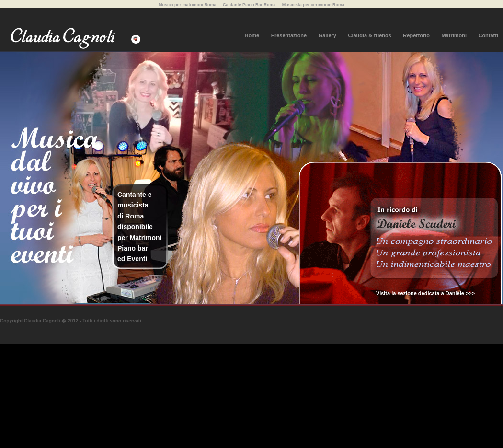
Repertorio (416, 35)
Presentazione (289, 35)
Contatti (488, 35)
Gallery (327, 35)
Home (252, 35)
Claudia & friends (369, 35)
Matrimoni (454, 35)
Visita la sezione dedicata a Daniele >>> (425, 293)
